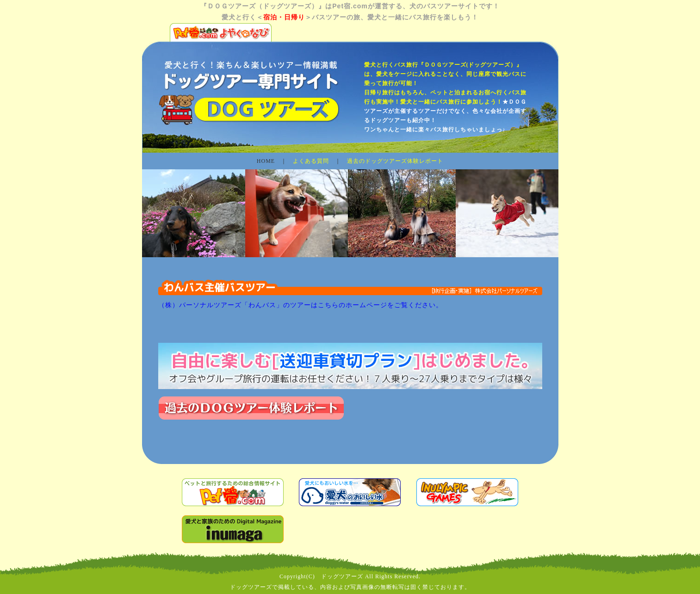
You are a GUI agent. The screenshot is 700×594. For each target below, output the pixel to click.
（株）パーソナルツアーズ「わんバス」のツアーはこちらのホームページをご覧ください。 (300, 305)
